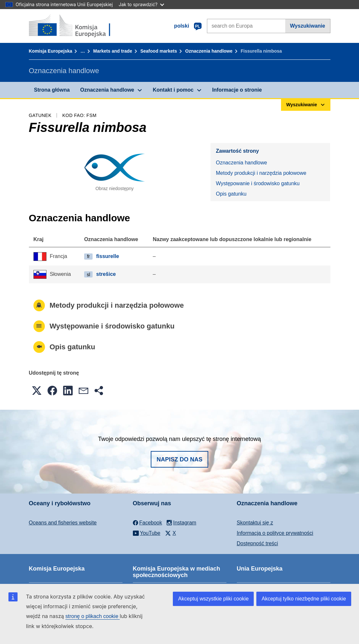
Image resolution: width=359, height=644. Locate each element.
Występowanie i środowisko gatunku (258, 183)
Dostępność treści (257, 543)
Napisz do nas (179, 459)
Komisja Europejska (51, 51)
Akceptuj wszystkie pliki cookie (213, 599)
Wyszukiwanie (308, 26)
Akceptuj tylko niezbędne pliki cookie (304, 599)
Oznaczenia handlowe (209, 51)
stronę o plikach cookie (92, 616)
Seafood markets (159, 51)
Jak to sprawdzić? (141, 4)
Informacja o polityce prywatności (275, 533)
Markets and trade (113, 51)
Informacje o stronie (237, 90)
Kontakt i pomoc (173, 90)
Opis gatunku (231, 194)
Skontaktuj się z (255, 523)
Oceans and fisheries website (63, 523)
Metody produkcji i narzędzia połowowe (261, 173)
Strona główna (52, 90)
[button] (37, 391)
